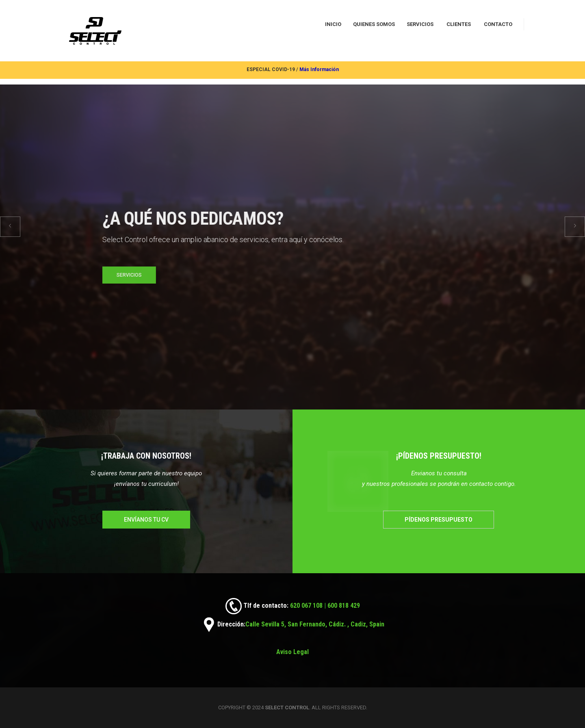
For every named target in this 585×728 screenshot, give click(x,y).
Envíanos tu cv (146, 520)
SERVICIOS (420, 24)
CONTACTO (498, 24)
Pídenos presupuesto (439, 520)
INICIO (333, 24)
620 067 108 (305, 606)
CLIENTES (459, 24)
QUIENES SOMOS (374, 24)
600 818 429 (344, 606)
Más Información (319, 69)
